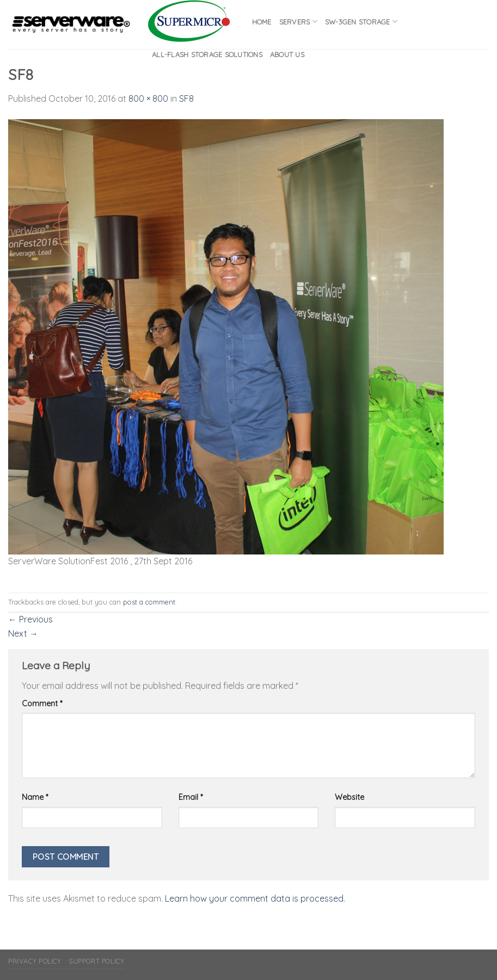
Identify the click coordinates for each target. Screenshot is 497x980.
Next (23, 633)
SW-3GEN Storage (361, 21)
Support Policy (97, 961)
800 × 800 (148, 98)
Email (191, 797)
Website (349, 797)
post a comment (149, 602)
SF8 (186, 98)
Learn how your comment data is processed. (255, 898)
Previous (30, 619)
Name (35, 797)
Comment (42, 704)
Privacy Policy (35, 961)
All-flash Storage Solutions (207, 54)
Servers (298, 21)
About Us (287, 54)
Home (262, 22)
